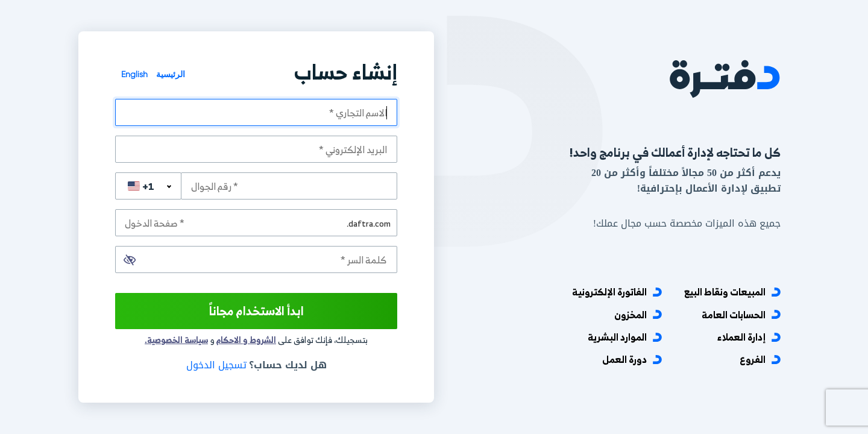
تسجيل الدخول (216, 365)
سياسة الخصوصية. (176, 340)
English (134, 74)
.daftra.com (369, 223)
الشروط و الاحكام (246, 340)
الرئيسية (169, 74)
